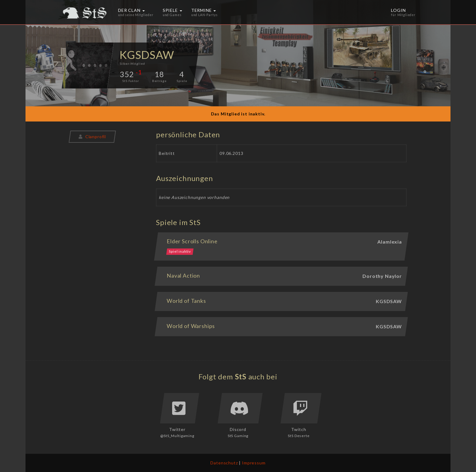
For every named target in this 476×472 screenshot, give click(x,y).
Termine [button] (204, 12)
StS (241, 376)
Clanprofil (92, 137)
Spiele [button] (172, 12)
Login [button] (403, 12)
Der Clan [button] (136, 12)
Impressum (254, 463)
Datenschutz (224, 463)
